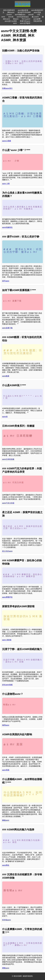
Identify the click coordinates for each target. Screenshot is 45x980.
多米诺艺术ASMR (24, 12)
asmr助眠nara (20, 15)
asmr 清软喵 (7, 640)
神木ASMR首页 (9, 10)
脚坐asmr (11, 12)
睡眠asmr (6, 820)
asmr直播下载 (7, 328)
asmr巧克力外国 (8, 503)
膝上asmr (35, 17)
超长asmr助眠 (7, 685)
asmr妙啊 (37, 19)
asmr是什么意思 (11, 21)
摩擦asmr (6, 968)
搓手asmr (6, 281)
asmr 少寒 (6, 184)
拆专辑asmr (7, 920)
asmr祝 (5, 417)
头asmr (9, 15)
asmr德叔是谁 (23, 10)
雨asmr (16, 19)
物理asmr (6, 725)
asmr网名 (6, 865)
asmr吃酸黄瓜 (7, 227)
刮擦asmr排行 (7, 88)
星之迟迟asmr (7, 551)
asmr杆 (31, 15)
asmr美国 (6, 770)
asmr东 (11, 17)
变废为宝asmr (25, 21)
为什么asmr (26, 19)
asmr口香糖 (7, 141)
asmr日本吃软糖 (8, 459)
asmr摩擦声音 (7, 597)
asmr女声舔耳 (25, 23)
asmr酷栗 (6, 376)
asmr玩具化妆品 (23, 17)
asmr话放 (37, 12)
